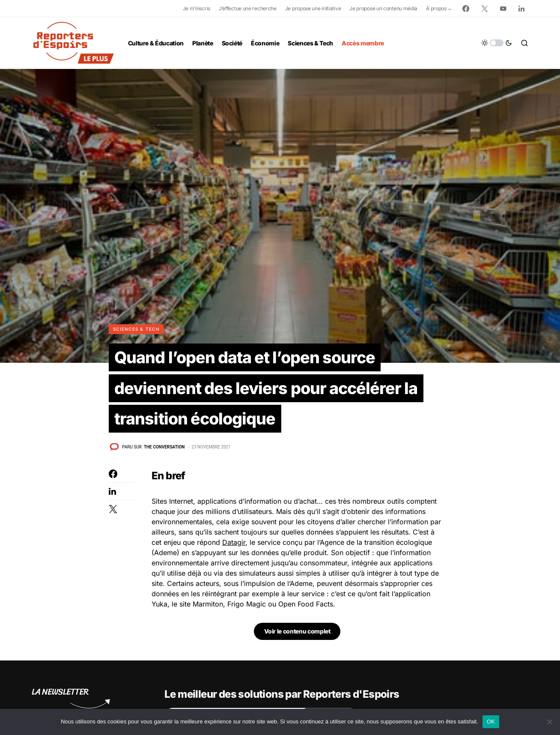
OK (491, 722)
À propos (436, 8)
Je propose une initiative (313, 8)
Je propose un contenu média (383, 8)
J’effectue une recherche (248, 8)
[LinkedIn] (521, 9)
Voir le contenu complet (297, 637)
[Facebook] (466, 9)
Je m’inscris (197, 8)
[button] (497, 43)
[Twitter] (485, 9)
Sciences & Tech (136, 329)
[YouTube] (503, 9)
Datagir (234, 548)
